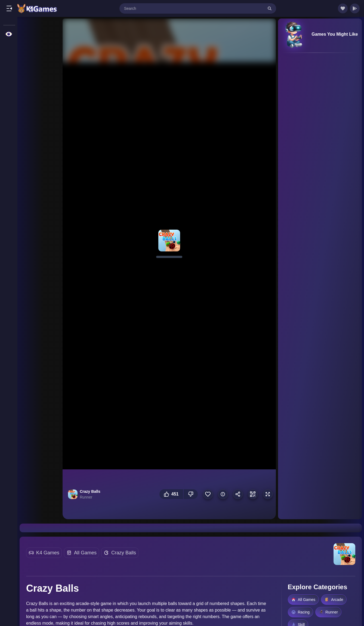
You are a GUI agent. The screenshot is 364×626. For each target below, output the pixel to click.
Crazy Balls (124, 553)
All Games (85, 553)
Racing (301, 612)
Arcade (334, 600)
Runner (328, 612)
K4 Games (48, 553)
